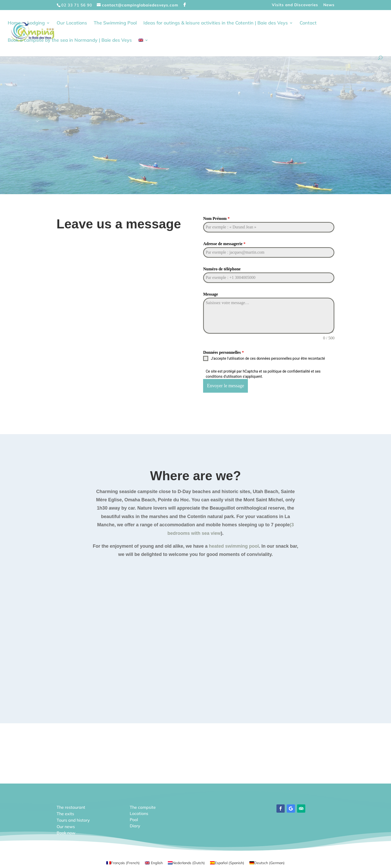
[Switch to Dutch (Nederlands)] (186, 862)
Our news (66, 826)
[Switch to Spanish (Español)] (227, 862)
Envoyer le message (225, 386)
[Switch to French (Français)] (123, 862)
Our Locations (72, 24)
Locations (139, 812)
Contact (308, 24)
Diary (135, 825)
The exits (65, 813)
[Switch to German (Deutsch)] (267, 862)
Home (14, 24)
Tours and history (73, 819)
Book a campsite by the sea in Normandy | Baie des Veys (70, 41)
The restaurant (71, 806)
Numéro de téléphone (222, 269)
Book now (66, 832)
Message (211, 294)
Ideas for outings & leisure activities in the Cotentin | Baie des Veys (216, 24)
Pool (134, 819)
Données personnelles (223, 352)
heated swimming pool (234, 545)
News (329, 5)
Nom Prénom (216, 218)
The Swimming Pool (115, 24)
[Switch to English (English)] (154, 862)
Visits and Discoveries (295, 5)
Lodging (36, 24)
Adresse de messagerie (224, 244)
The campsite (143, 806)
